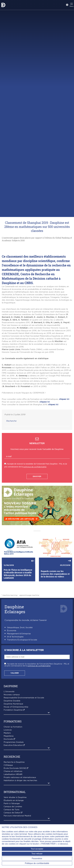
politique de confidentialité (35, 504)
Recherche (11, 458)
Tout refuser (37, 854)
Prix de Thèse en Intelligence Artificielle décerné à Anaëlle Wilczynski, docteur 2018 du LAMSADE (18, 611)
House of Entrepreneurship (16, 744)
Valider (15, 710)
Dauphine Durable (12, 738)
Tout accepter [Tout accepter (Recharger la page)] (37, 849)
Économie (12, 668)
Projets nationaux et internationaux (20, 815)
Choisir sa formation (13, 764)
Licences (8, 767)
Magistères (9, 773)
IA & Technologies (15, 674)
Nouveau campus (12, 732)
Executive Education (13, 782)
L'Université (9, 729)
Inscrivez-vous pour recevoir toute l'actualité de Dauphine (37, 486)
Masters (7, 770)
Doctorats (8, 776)
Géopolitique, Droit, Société (20, 665)
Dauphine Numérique (13, 741)
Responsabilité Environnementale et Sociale (24, 735)
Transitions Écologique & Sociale (22, 677)
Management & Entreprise (19, 671)
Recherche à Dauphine (14, 799)
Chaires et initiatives (13, 809)
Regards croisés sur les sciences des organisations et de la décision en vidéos (55, 611)
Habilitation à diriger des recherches (20, 818)
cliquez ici (64, 436)
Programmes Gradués (14, 779)
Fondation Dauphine (13, 747)
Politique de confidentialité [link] (37, 863)
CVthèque (8, 802)
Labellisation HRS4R (13, 812)
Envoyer (37, 514)
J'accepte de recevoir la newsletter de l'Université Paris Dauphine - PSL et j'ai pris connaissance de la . (37, 702)
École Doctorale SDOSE (15, 805)
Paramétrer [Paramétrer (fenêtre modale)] (37, 859)
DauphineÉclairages (15, 646)
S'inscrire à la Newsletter (24, 687)
